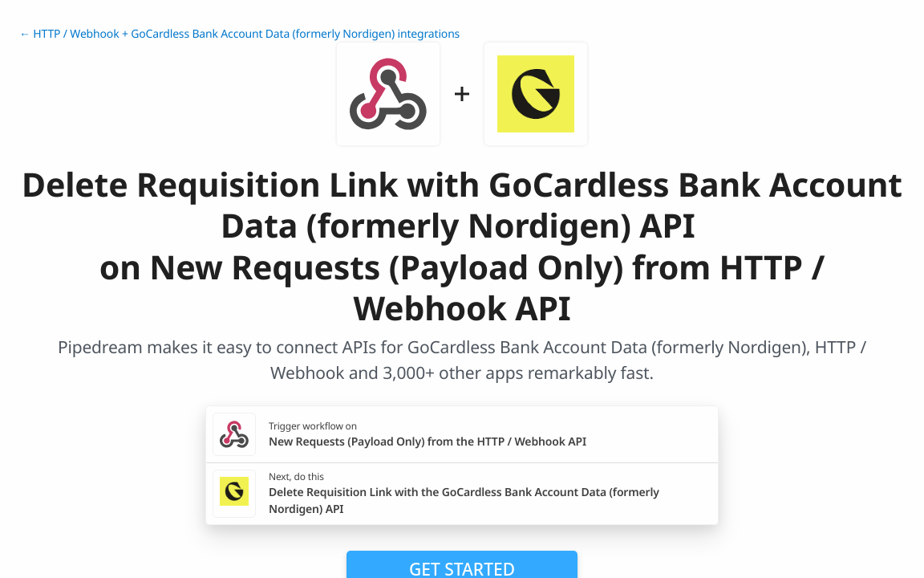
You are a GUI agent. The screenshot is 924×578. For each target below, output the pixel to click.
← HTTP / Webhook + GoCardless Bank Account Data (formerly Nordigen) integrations (239, 34)
